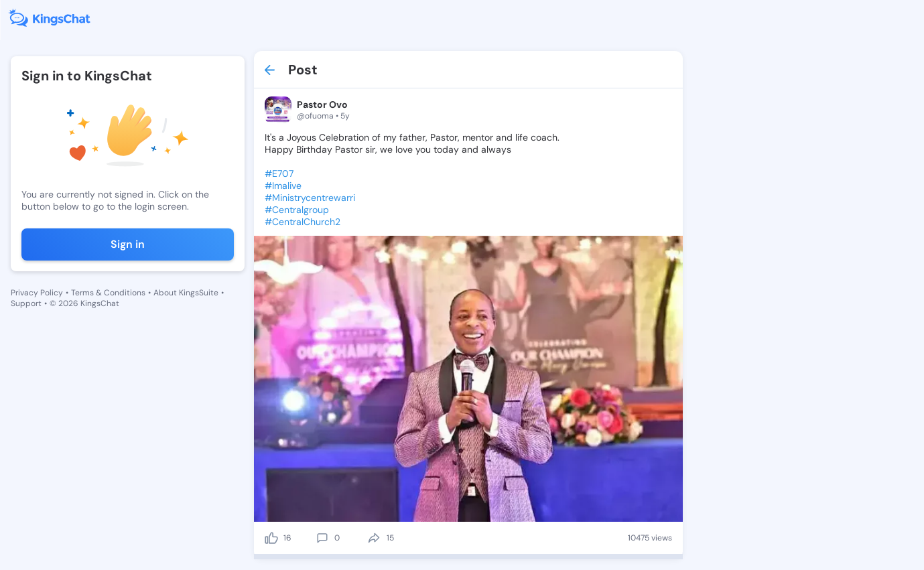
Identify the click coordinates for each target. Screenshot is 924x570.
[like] (271, 538)
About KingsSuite (186, 293)
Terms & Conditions (108, 293)
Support (26, 303)
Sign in (128, 244)
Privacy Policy (37, 293)
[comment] (322, 538)
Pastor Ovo (322, 104)
